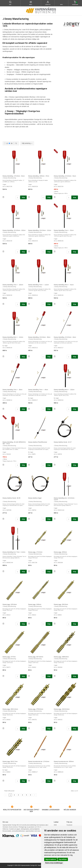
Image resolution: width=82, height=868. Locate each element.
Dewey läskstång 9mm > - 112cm (13, 337)
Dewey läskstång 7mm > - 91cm (64, 230)
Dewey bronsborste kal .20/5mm (64, 761)
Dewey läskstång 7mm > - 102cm (13, 285)
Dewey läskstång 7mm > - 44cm (38, 390)
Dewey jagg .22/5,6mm (10, 604)
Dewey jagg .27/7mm (9, 657)
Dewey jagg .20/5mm (60, 552)
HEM (55, 825)
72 (15, 143)
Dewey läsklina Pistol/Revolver (38, 442)
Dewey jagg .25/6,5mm (61, 604)
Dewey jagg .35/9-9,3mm (10, 709)
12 (6, 143)
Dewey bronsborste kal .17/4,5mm (39, 761)
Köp (23, 197)
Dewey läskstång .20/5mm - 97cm (39, 176)
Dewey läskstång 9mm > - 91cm (64, 285)
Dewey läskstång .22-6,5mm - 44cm (65, 337)
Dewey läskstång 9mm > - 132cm (64, 390)
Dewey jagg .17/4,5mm (35, 552)
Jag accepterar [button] (51, 859)
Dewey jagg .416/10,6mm (62, 709)
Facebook (69, 825)
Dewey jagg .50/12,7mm (10, 761)
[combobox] (27, 143)
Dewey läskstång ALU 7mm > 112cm (14, 552)
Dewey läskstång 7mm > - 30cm (12, 390)
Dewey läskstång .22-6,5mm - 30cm (39, 337)
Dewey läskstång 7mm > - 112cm (38, 285)
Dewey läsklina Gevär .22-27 (63, 442)
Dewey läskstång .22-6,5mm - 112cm (40, 230)
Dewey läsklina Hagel (35, 498)
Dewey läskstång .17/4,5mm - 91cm (14, 176)
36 (11, 143)
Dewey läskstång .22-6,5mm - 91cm (65, 176)
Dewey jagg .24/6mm (35, 604)
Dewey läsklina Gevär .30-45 (11, 498)
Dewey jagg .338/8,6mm (61, 657)
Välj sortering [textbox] (26, 143)
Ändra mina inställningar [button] (54, 863)
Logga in (48, 5)
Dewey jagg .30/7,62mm (36, 657)
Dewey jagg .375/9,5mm (36, 709)
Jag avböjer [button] (63, 859)
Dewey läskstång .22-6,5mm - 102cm (14, 230)
